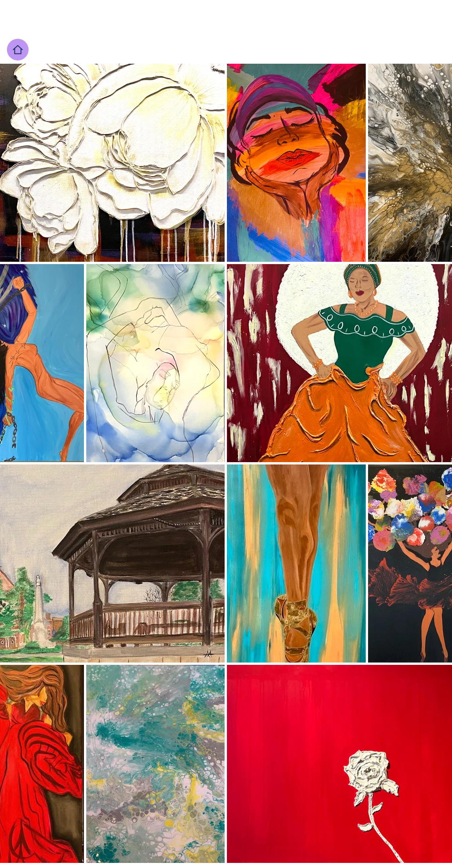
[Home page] (18, 50)
